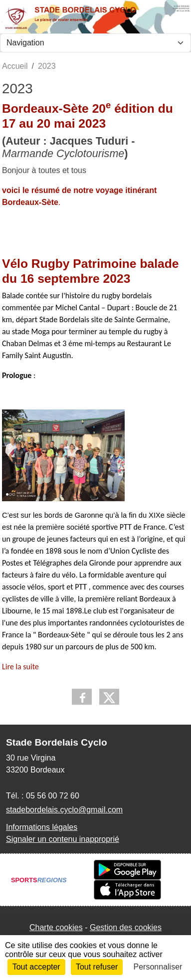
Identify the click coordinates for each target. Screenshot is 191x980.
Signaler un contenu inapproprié (63, 839)
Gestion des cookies (126, 927)
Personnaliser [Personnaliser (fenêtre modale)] (158, 967)
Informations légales (42, 827)
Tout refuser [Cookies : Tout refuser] (97, 967)
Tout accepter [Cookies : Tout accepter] (36, 967)
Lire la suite (20, 667)
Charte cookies (56, 927)
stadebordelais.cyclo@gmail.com (64, 810)
